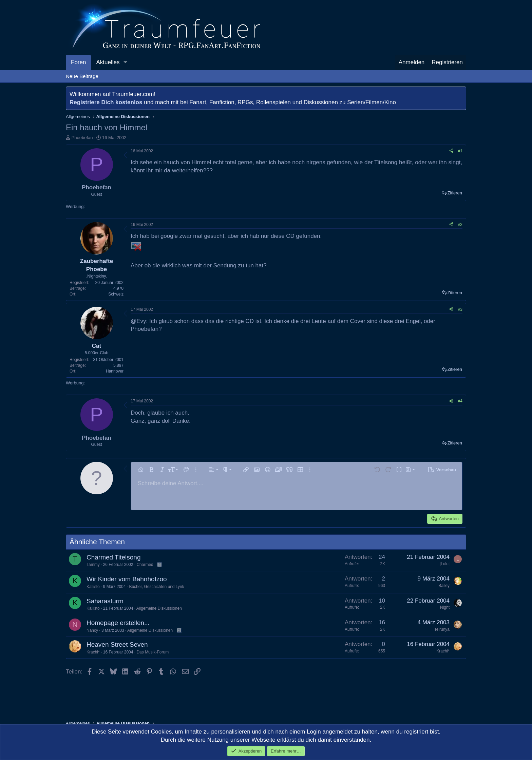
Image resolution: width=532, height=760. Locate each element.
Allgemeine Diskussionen (159, 608)
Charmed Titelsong (113, 557)
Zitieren (455, 193)
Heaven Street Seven (117, 644)
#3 (460, 309)
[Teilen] (451, 151)
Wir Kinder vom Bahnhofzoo (127, 579)
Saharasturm (105, 601)
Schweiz (116, 294)
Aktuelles (108, 62)
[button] (125, 62)
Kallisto (93, 587)
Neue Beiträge (82, 76)
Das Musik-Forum (153, 652)
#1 (460, 151)
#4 (460, 401)
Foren (78, 62)
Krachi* (93, 652)
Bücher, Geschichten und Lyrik (156, 587)
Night (445, 607)
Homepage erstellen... (118, 623)
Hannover (115, 371)
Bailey (444, 586)
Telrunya (442, 629)
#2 (460, 225)
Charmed (145, 565)
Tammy (93, 565)
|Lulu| (445, 564)
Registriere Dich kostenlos (106, 102)
